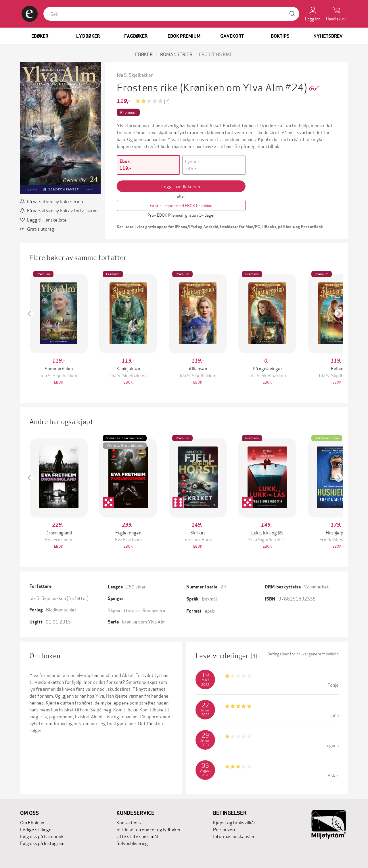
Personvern (225, 829)
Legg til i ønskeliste (43, 219)
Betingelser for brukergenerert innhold (303, 654)
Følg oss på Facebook (42, 836)
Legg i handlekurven (181, 186)
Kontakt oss (129, 822)
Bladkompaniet (61, 609)
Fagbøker (136, 36)
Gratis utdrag (37, 229)
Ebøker (40, 36)
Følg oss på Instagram (42, 843)
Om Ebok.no (32, 822)
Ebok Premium (184, 36)
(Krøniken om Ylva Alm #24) (245, 87)
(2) (167, 101)
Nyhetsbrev (328, 36)
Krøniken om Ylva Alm (144, 621)
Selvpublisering (132, 843)
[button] (32, 330)
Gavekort (232, 36)
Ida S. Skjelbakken (135, 75)
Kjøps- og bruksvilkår (234, 822)
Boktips (280, 36)
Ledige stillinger (37, 829)
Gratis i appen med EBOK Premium (181, 205)
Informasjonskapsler (234, 836)
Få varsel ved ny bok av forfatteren (59, 210)
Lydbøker (88, 36)
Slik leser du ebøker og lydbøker (149, 829)
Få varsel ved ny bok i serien (51, 201)
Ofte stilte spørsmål (137, 836)
